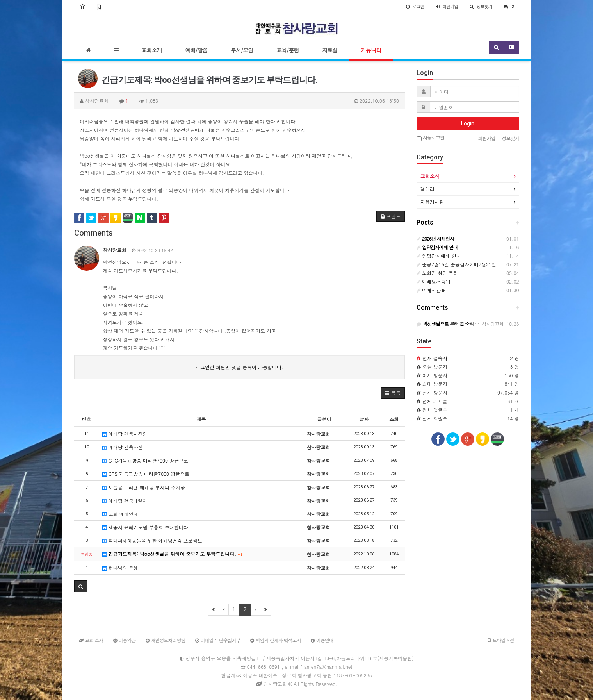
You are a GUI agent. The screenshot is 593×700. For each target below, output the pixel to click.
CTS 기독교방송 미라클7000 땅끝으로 (146, 474)
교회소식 (430, 176)
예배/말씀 (197, 50)
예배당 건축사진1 (124, 447)
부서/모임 (242, 50)
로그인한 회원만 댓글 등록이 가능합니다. (240, 367)
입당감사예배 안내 (439, 256)
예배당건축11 (434, 281)
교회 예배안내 (120, 514)
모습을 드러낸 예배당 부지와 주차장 (144, 487)
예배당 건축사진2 (124, 434)
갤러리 (427, 189)
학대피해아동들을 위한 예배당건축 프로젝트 (152, 540)
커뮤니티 (371, 50)
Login (468, 123)
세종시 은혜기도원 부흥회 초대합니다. (146, 527)
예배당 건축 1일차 (125, 501)
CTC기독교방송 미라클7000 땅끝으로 (145, 460)
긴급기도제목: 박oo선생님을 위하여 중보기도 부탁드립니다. (173, 554)
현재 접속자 (435, 358)
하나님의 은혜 (120, 568)
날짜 (364, 419)
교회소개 (152, 50)
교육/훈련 (288, 50)
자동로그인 (430, 138)
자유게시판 (432, 202)
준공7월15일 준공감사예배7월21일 (456, 264)
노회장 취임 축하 (437, 273)
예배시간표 (431, 290)
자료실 (330, 50)
